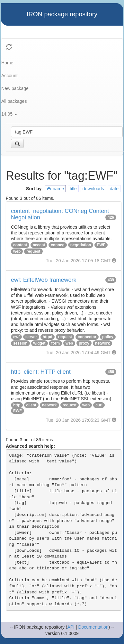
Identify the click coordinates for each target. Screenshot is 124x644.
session (20, 343)
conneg (58, 245)
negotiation (81, 245)
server (31, 337)
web (17, 251)
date (114, 189)
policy (108, 337)
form (55, 343)
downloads (93, 189)
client (31, 405)
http (17, 405)
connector (87, 337)
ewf (16, 337)
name (55, 189)
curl (99, 405)
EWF (101, 245)
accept (39, 245)
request (33, 251)
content (20, 245)
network (102, 343)
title (73, 189)
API (71, 627)
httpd (48, 337)
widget (40, 343)
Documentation (93, 627)
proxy (84, 343)
